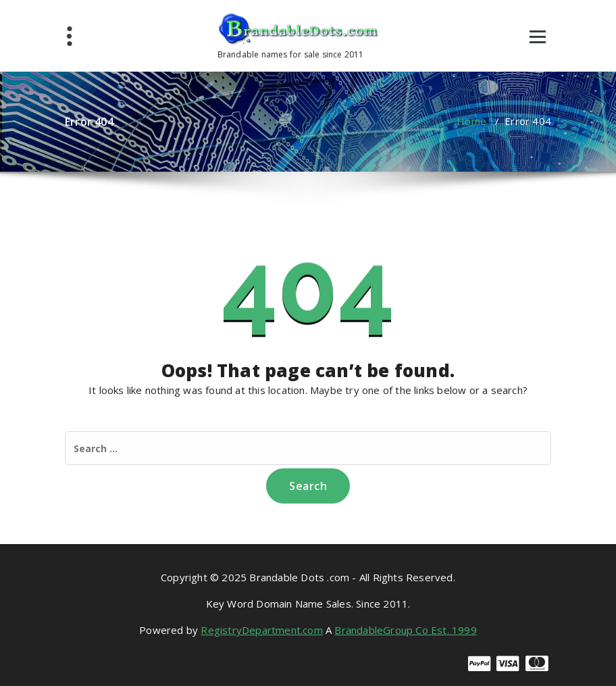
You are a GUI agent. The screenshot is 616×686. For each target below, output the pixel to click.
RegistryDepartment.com (261, 630)
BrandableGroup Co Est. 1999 (405, 630)
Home (471, 121)
